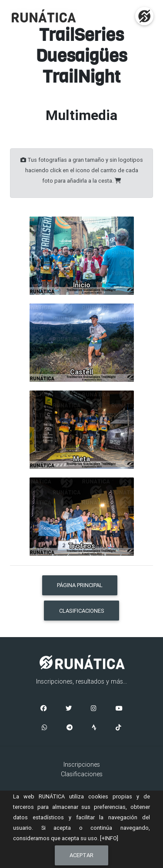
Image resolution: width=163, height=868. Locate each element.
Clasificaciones (82, 774)
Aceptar (81, 855)
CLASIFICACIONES (82, 611)
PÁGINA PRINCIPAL (80, 585)
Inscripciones (82, 765)
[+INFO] (109, 838)
